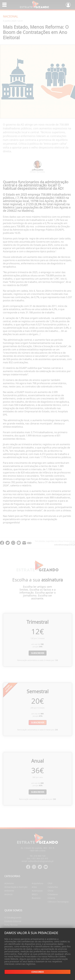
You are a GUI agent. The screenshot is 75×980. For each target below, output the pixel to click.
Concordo (38, 972)
